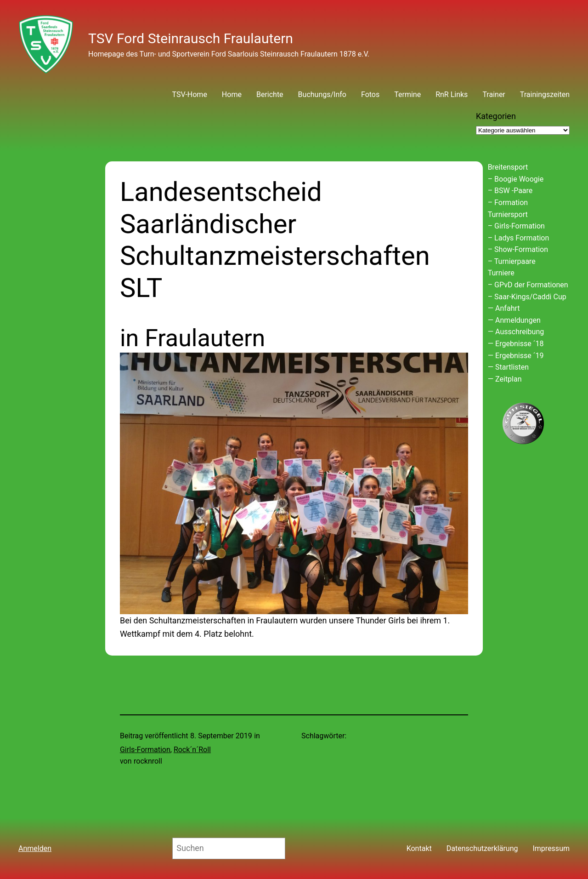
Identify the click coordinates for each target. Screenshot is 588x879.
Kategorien (496, 116)
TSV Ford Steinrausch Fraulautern (191, 38)
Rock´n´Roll (192, 750)
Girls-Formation (145, 750)
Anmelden (35, 848)
